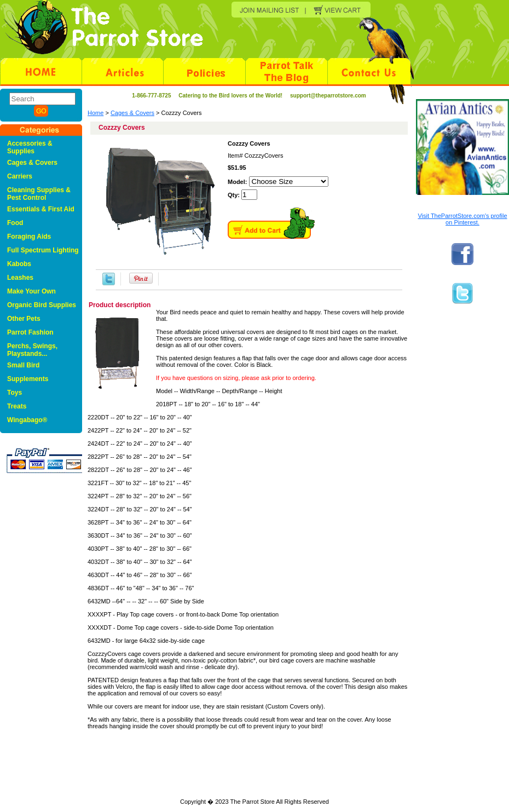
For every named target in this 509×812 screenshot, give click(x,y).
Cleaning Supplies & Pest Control (39, 194)
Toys (15, 393)
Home (96, 113)
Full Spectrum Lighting (43, 250)
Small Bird (23, 365)
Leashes (20, 278)
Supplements (28, 379)
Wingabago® (27, 420)
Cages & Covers (132, 113)
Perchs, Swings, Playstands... (32, 350)
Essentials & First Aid (41, 209)
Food (15, 223)
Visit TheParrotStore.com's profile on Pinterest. (462, 219)
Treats (17, 406)
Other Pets (24, 319)
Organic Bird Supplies (42, 305)
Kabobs (19, 264)
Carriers (20, 176)
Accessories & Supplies (30, 147)
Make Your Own (31, 291)
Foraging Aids (29, 237)
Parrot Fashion (30, 332)
